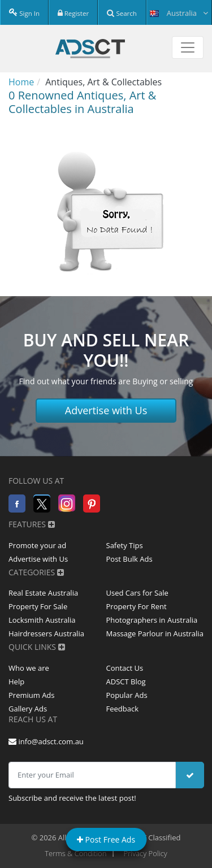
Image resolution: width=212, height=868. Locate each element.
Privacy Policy (146, 853)
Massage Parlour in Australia (155, 633)
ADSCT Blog (126, 682)
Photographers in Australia (152, 620)
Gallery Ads (28, 709)
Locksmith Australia (42, 620)
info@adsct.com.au (46, 741)
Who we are (29, 668)
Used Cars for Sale (137, 593)
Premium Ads (32, 695)
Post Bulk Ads (129, 559)
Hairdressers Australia (46, 633)
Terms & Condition (75, 853)
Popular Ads (127, 695)
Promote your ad (37, 545)
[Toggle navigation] (188, 47)
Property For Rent (137, 606)
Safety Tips (125, 545)
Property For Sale (38, 606)
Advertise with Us (106, 410)
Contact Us (125, 668)
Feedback (123, 709)
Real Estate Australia (43, 593)
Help (16, 682)
